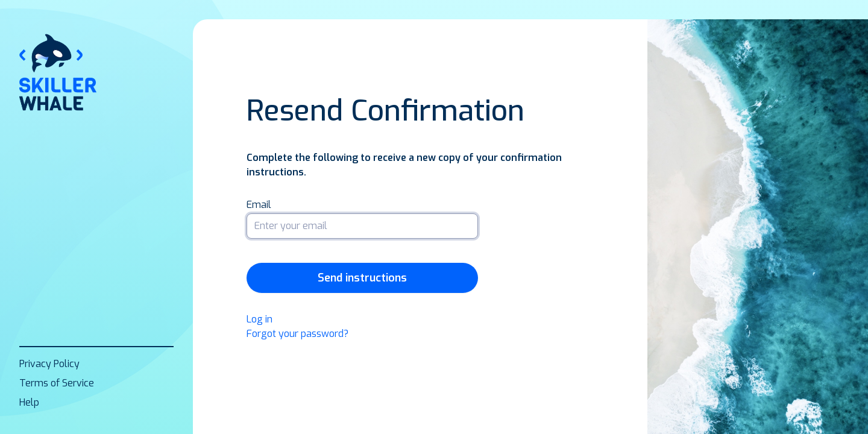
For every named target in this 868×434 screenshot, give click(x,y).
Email (259, 205)
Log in (259, 319)
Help (29, 402)
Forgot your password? (297, 334)
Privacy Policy (49, 364)
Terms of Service (57, 383)
